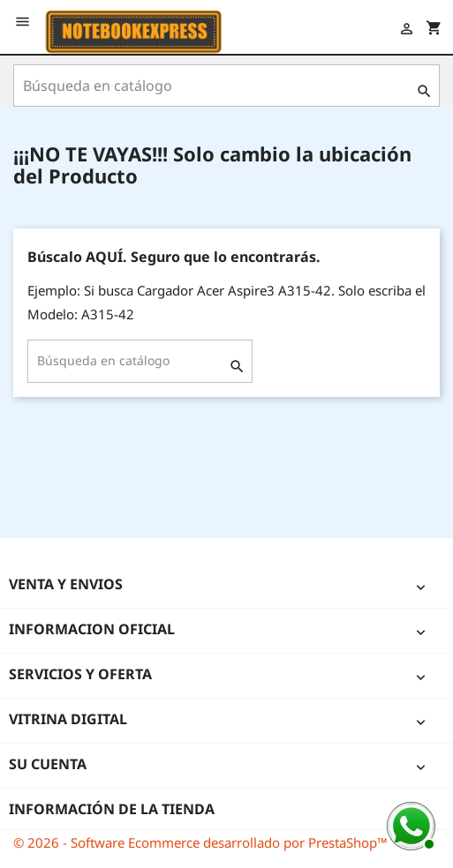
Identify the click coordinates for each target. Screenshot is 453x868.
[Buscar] (226, 86)
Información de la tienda (112, 809)
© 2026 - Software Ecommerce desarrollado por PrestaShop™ (200, 842)
